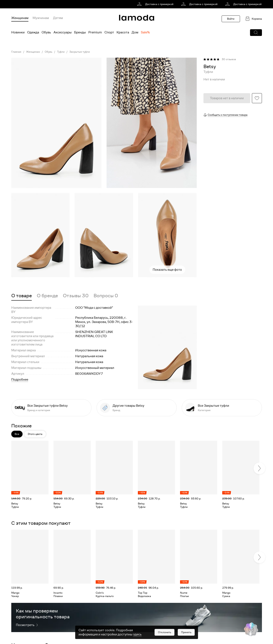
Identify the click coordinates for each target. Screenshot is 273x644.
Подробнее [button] (20, 380)
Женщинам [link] (33, 52)
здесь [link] (137, 634)
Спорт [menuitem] (109, 32)
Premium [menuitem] (95, 32)
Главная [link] (16, 52)
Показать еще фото (167, 270)
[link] (156, 4)
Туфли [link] (61, 52)
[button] (256, 33)
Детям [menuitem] (58, 18)
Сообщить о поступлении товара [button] (228, 115)
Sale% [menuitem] (145, 32)
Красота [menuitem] (123, 32)
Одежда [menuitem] (33, 32)
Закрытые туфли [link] (80, 52)
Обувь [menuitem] (46, 32)
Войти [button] (231, 19)
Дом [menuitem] (135, 32)
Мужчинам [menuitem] (41, 18)
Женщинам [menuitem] (20, 18)
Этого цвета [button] (35, 434)
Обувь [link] (48, 52)
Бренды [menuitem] (80, 32)
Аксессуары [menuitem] (63, 32)
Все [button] (17, 434)
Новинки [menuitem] (18, 32)
